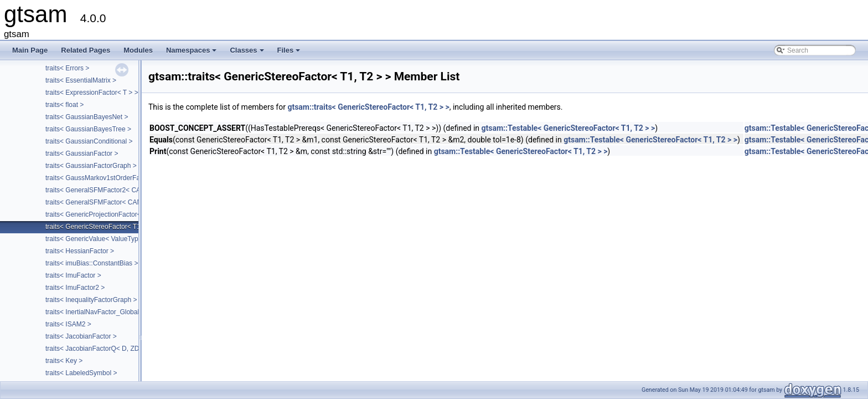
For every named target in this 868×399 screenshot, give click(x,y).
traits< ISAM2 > (68, 324)
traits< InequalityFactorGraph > (91, 300)
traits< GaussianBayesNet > (87, 117)
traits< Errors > (67, 68)
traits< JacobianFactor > (81, 336)
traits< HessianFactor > (80, 251)
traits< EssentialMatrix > (81, 80)
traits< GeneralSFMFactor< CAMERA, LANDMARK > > (127, 202)
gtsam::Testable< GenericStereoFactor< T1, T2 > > (569, 128)
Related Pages (86, 50)
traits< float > (64, 105)
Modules (138, 50)
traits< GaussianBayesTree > (88, 129)
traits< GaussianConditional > (89, 141)
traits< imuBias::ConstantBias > (92, 263)
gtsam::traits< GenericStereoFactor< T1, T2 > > (368, 107)
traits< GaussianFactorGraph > (91, 166)
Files (290, 53)
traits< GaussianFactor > (82, 154)
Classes (247, 53)
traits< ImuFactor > (73, 275)
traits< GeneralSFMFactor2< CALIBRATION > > (116, 190)
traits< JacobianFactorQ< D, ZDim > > (102, 349)
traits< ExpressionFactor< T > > (92, 93)
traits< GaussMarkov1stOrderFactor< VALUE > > (118, 178)
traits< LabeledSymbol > (81, 373)
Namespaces (192, 53)
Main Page (30, 50)
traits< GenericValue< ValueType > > (99, 239)
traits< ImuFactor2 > (75, 288)
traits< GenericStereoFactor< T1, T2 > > (104, 227)
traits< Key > (64, 361)
